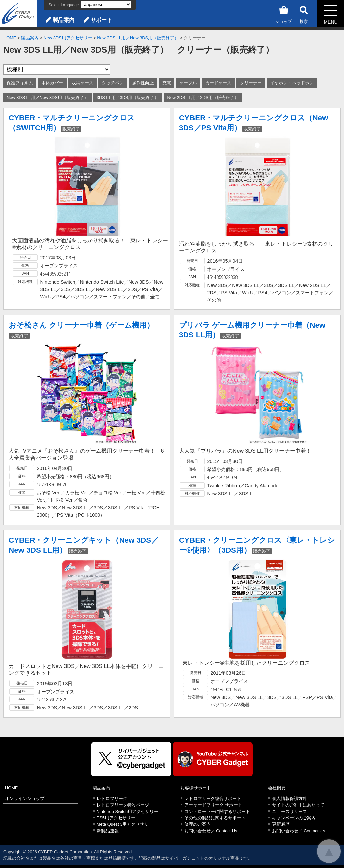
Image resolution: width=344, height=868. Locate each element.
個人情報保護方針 (290, 799)
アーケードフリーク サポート (213, 805)
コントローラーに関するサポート (217, 811)
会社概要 (277, 788)
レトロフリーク (112, 799)
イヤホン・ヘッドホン (292, 83)
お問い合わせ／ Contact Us (211, 831)
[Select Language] (106, 5)
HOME (10, 38)
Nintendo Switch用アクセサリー (127, 811)
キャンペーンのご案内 (294, 818)
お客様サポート (196, 788)
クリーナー (251, 83)
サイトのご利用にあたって (298, 805)
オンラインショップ (25, 799)
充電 (167, 83)
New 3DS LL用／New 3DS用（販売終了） (138, 38)
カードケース (218, 83)
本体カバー (52, 83)
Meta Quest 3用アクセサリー (125, 824)
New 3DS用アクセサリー (68, 38)
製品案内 (63, 20)
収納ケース (82, 83)
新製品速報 (108, 831)
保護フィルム (20, 83)
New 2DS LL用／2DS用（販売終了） (203, 98)
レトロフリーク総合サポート (213, 799)
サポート (101, 20)
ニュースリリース (290, 811)
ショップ (284, 14)
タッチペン (113, 83)
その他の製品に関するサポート (215, 818)
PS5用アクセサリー (116, 818)
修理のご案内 (198, 824)
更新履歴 (281, 824)
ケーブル (188, 83)
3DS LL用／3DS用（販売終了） (128, 98)
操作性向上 (143, 83)
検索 (304, 14)
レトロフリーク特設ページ (123, 805)
